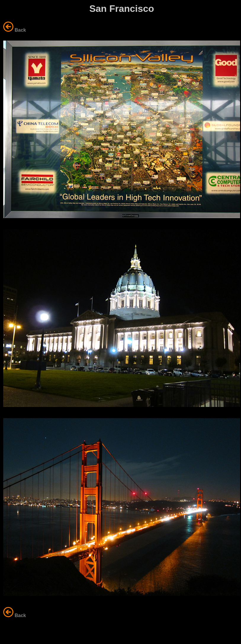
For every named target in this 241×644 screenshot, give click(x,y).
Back (20, 30)
